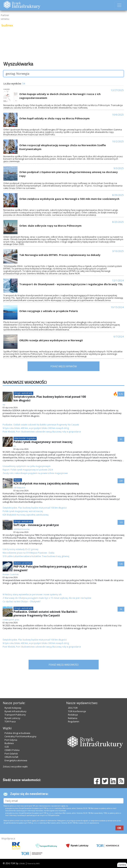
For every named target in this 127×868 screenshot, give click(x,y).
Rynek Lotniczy (12, 718)
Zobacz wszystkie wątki (15, 767)
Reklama (73, 718)
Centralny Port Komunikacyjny (20, 736)
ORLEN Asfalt (11, 757)
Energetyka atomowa (16, 760)
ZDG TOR (73, 708)
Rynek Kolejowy (13, 708)
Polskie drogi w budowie (17, 733)
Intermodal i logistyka (25, 438)
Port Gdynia (11, 740)
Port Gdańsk (11, 754)
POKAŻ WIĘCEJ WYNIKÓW (64, 366)
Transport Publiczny (15, 715)
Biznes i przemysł (23, 563)
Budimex (9, 743)
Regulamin (74, 721)
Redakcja (73, 715)
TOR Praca (10, 721)
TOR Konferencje (77, 711)
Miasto (18, 480)
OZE (7, 747)
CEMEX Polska (12, 750)
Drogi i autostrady (23, 393)
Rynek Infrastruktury (16, 711)
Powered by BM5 (33, 864)
